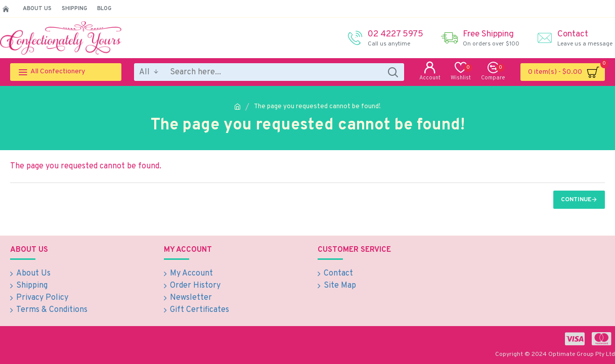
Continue (576, 200)
